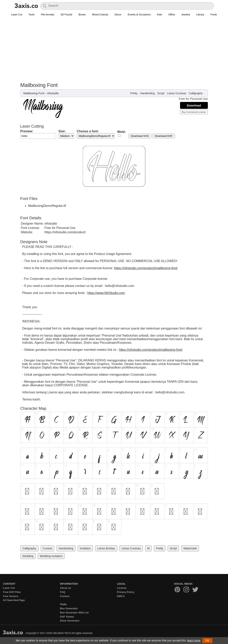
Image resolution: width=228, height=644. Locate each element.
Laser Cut (17, 14)
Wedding (28, 556)
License (122, 588)
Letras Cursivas (177, 93)
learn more (194, 640)
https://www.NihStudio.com (106, 293)
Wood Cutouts (100, 14)
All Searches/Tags (14, 600)
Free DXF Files (12, 592)
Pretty (134, 93)
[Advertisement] (114, 48)
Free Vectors (11, 596)
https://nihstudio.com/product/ (65, 232)
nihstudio (53, 93)
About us (66, 588)
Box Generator (69, 608)
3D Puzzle (66, 14)
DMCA (121, 596)
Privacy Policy (126, 592)
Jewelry (186, 14)
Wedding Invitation (51, 556)
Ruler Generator (70, 621)
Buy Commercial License (194, 112)
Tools (32, 14)
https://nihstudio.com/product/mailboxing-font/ (146, 268)
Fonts (214, 14)
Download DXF (164, 136)
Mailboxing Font (34, 93)
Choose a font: (88, 131)
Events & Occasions (139, 14)
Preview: (27, 131)
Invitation (85, 548)
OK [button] (207, 640)
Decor (118, 14)
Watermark (190, 548)
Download (194, 105)
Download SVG (140, 136)
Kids (159, 14)
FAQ (63, 592)
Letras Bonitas (106, 548)
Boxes (82, 14)
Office (172, 14)
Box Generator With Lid (74, 613)
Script (161, 93)
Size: (62, 131)
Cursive (47, 548)
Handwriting (147, 93)
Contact (65, 596)
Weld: (122, 132)
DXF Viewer (67, 617)
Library (200, 14)
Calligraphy (196, 93)
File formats (48, 14)
